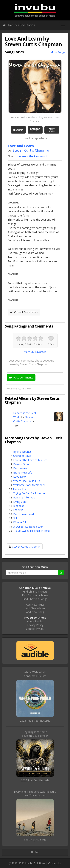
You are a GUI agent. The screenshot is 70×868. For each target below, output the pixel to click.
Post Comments (21, 377)
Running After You (24, 497)
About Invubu (35, 621)
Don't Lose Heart (24, 514)
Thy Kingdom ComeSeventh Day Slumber (35, 734)
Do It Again (20, 468)
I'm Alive (18, 510)
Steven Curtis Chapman (31, 150)
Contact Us (55, 863)
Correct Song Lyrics (24, 312)
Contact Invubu (35, 629)
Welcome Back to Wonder (29, 485)
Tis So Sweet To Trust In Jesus (32, 531)
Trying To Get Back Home (29, 493)
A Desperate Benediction (28, 527)
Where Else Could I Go (27, 481)
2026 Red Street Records (35, 721)
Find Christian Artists (35, 592)
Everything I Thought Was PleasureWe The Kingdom (35, 794)
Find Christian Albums (35, 595)
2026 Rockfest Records (35, 780)
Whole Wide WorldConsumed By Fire (35, 674)
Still (15, 518)
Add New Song (35, 612)
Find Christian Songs (35, 599)
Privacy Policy (35, 625)
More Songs (58, 52)
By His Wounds (22, 452)
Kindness (19, 506)
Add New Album (35, 608)
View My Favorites (35, 352)
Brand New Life (23, 472)
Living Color (20, 502)
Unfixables (20, 489)
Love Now (20, 477)
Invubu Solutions (19, 25)
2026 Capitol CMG (35, 840)
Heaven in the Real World (32, 156)
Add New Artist (35, 605)
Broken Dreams (23, 464)
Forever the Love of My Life (30, 460)
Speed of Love (22, 456)
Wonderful (20, 522)
